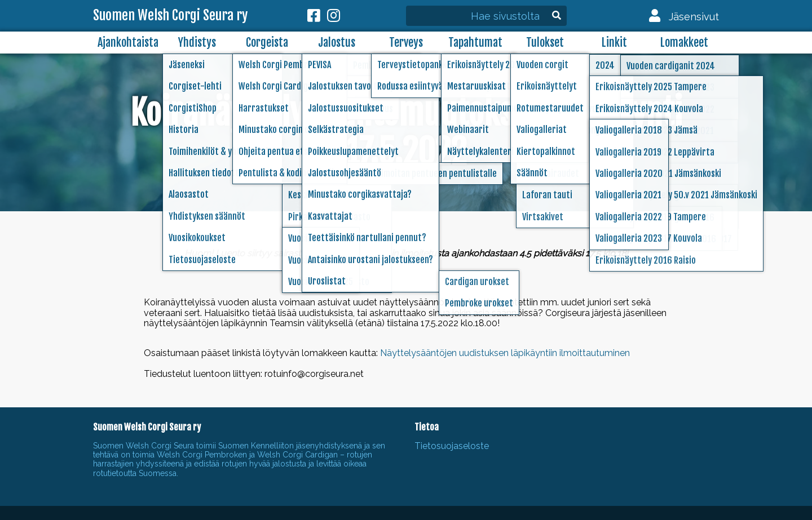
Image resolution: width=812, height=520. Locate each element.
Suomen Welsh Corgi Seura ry (170, 16)
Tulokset (545, 43)
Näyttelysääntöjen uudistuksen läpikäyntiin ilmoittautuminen (505, 353)
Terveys (406, 43)
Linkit (614, 43)
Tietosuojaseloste (452, 446)
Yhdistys (197, 43)
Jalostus (337, 43)
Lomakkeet (684, 43)
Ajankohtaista (128, 43)
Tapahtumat (475, 43)
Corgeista (267, 43)
